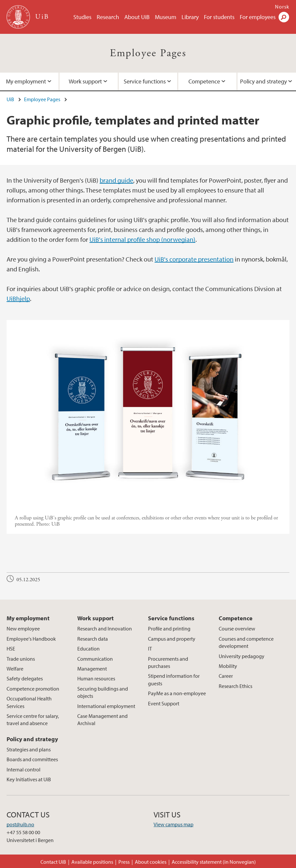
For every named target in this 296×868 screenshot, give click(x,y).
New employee (23, 628)
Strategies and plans (29, 749)
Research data (93, 639)
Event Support (164, 703)
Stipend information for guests (174, 679)
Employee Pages (148, 53)
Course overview (237, 628)
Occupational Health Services (29, 702)
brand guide (116, 180)
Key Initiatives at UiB (29, 779)
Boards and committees (32, 759)
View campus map (173, 824)
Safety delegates (25, 678)
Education (88, 649)
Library (190, 17)
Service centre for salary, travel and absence (33, 720)
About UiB (137, 17)
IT (150, 649)
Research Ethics (235, 686)
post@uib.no (20, 824)
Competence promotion (33, 689)
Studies (82, 17)
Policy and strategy (263, 81)
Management (92, 669)
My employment (26, 81)
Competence (204, 81)
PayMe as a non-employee (177, 693)
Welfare (15, 669)
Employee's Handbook (31, 639)
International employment (106, 706)
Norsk (282, 7)
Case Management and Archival (102, 720)
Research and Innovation (105, 628)
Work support (85, 81)
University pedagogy (242, 656)
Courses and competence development (246, 642)
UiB (10, 99)
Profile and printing (169, 628)
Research (108, 17)
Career (226, 676)
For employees (258, 17)
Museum (166, 17)
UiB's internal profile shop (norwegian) (142, 239)
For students (219, 17)
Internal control (24, 769)
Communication (95, 659)
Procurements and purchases (168, 662)
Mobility (228, 666)
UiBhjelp (18, 298)
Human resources (96, 678)
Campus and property (172, 639)
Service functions (145, 81)
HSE (11, 649)
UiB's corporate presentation (194, 259)
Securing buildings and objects (103, 692)
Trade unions (21, 659)
